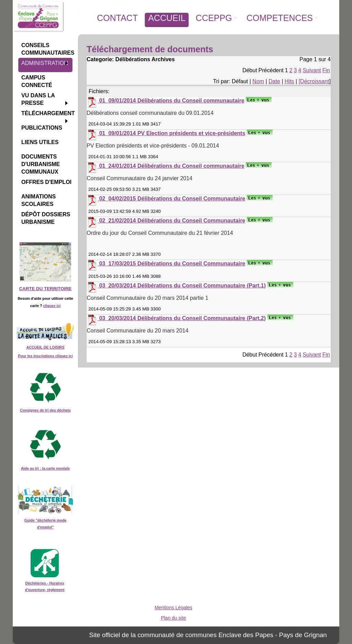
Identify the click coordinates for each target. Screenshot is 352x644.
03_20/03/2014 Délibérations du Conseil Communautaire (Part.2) (182, 318)
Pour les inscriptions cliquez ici (45, 356)
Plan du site (173, 618)
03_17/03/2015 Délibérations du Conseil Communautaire (172, 264)
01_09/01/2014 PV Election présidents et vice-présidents (172, 133)
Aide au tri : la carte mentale (45, 468)
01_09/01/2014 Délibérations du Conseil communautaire (172, 101)
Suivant (312, 70)
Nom (258, 81)
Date (274, 81)
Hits (289, 81)
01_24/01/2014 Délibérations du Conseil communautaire (172, 166)
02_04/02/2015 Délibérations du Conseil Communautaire (172, 199)
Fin (326, 70)
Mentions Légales (174, 608)
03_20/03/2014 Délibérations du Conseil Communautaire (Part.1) (182, 286)
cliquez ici (52, 306)
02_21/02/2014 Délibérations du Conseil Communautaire (172, 221)
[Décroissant (314, 81)
